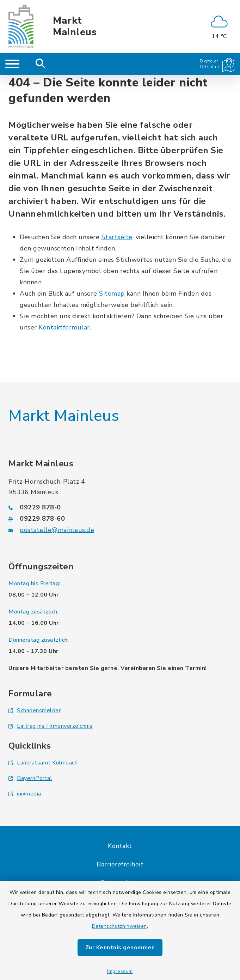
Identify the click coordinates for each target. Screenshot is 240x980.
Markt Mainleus (75, 26)
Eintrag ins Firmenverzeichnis (51, 726)
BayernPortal (30, 778)
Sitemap (112, 294)
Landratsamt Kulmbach (43, 763)
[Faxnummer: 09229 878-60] (120, 519)
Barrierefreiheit (120, 864)
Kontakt (120, 846)
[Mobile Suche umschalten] (40, 64)
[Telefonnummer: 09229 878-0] (120, 507)
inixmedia (25, 794)
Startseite (117, 237)
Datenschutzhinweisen (119, 926)
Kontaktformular (64, 327)
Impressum (120, 971)
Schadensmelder (35, 710)
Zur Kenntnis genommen (120, 948)
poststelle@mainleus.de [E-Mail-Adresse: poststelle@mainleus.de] (57, 530)
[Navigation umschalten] (12, 64)
